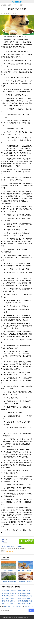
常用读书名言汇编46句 (8, 596)
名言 (21, 5)
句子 (15, 5)
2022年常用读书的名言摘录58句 (13, 606)
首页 (9, 5)
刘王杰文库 (14, 617)
